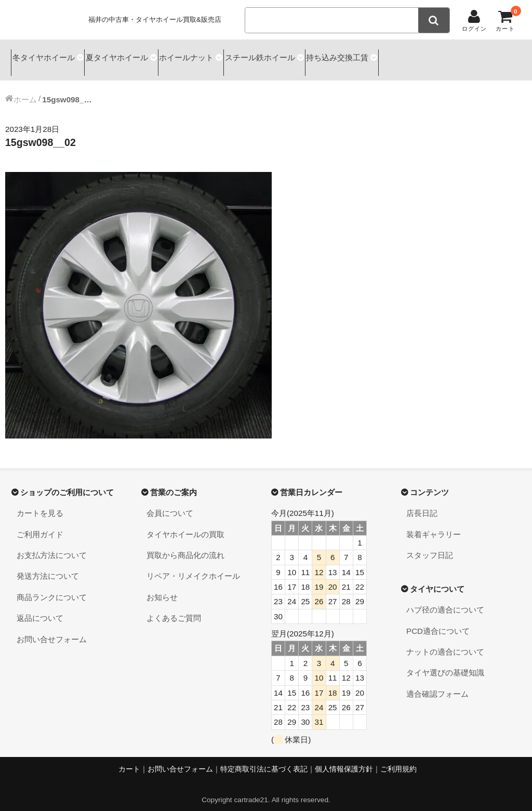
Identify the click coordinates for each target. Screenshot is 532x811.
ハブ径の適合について (445, 601)
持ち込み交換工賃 (396, 55)
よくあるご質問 (174, 609)
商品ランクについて (52, 588)
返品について (40, 609)
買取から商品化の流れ (185, 546)
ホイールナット (217, 55)
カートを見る (40, 504)
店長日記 (422, 504)
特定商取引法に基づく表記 (264, 760)
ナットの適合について (445, 642)
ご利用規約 (398, 760)
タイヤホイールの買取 (185, 525)
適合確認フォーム (437, 684)
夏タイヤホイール (134, 55)
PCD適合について (438, 622)
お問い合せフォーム (52, 630)
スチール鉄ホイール (304, 55)
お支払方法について (52, 546)
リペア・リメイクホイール (193, 567)
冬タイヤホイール (46, 55)
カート (129, 760)
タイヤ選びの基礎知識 (445, 664)
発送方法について (48, 567)
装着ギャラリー (434, 525)
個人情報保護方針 (344, 760)
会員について (170, 504)
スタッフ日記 (430, 546)
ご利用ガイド (40, 525)
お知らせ (162, 588)
